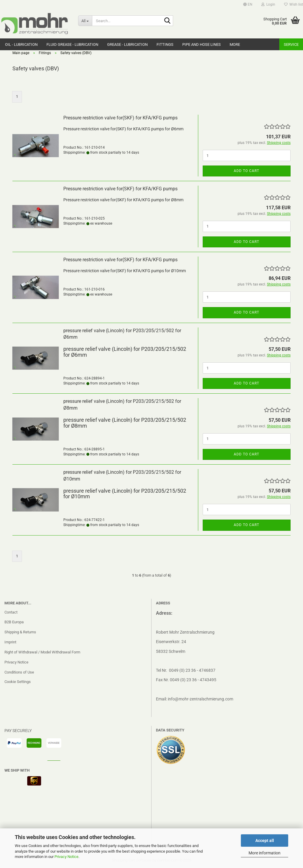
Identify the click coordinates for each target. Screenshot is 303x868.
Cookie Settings (18, 682)
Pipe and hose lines (202, 44)
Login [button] (268, 4)
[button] (248, 4)
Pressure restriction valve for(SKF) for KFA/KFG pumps (120, 118)
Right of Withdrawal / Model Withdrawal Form (42, 652)
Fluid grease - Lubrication (72, 44)
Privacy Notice (66, 857)
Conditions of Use (19, 672)
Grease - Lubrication (127, 44)
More (235, 44)
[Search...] (85, 21)
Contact (11, 612)
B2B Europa (14, 622)
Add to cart (246, 171)
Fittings (165, 44)
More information (265, 853)
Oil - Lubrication (21, 44)
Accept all (265, 841)
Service (291, 44)
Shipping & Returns (20, 632)
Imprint (10, 642)
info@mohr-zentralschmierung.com (200, 699)
